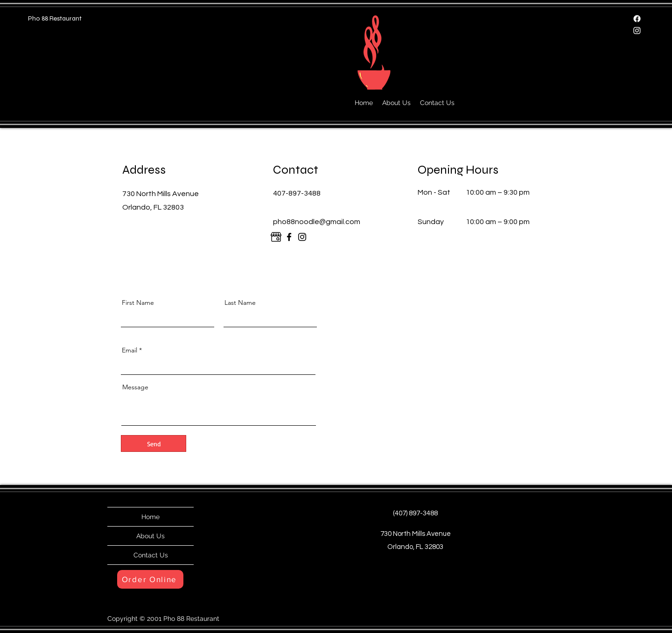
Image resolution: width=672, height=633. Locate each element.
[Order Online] (150, 579)
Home (150, 517)
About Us (150, 536)
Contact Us (151, 555)
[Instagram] (637, 30)
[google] (276, 237)
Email (129, 350)
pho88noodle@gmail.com (317, 222)
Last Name (240, 302)
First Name (138, 302)
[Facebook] (637, 19)
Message (135, 387)
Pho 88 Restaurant (55, 18)
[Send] (154, 443)
